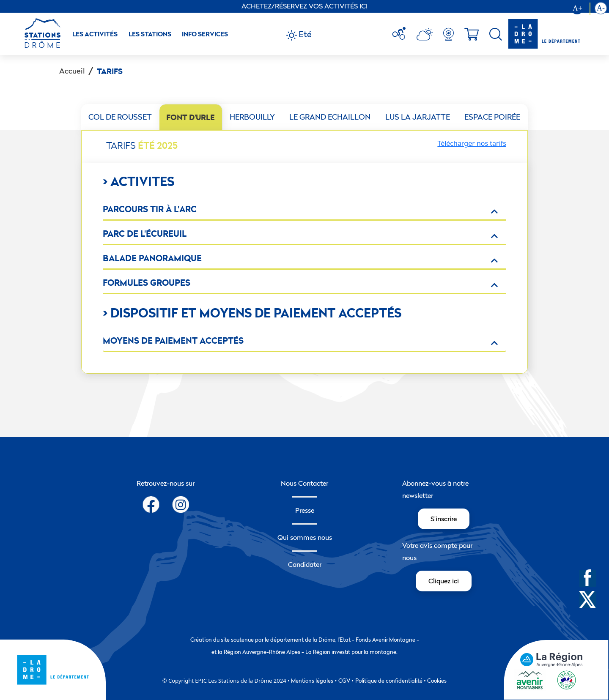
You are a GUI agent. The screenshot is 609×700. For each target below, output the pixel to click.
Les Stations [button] (150, 34)
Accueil (72, 71)
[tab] (120, 117)
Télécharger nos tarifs (472, 143)
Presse (305, 510)
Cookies (437, 681)
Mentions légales (312, 681)
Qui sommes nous (305, 537)
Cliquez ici (444, 581)
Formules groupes (147, 283)
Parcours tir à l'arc (150, 209)
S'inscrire (444, 519)
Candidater (305, 564)
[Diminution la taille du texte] (601, 9)
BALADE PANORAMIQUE (152, 258)
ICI (363, 6)
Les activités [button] (95, 34)
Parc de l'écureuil (145, 234)
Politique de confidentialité (389, 681)
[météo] (402, 34)
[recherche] (496, 34)
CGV (344, 681)
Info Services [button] (205, 34)
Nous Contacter (304, 483)
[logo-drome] (544, 34)
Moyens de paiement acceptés (173, 340)
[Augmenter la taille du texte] (581, 9)
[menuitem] (402, 34)
